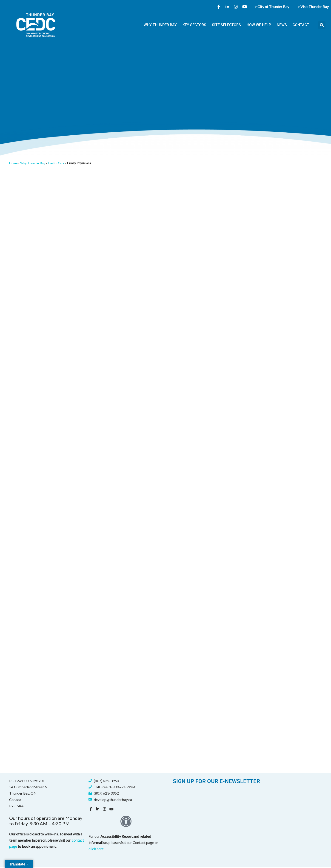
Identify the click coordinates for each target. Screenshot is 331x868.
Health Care (56, 163)
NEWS (282, 25)
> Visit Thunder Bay (313, 7)
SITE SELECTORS (226, 25)
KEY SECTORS (194, 25)
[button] (322, 25)
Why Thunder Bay (33, 163)
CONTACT (301, 25)
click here (96, 849)
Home (13, 163)
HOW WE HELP (259, 25)
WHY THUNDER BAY (160, 25)
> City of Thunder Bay (272, 7)
